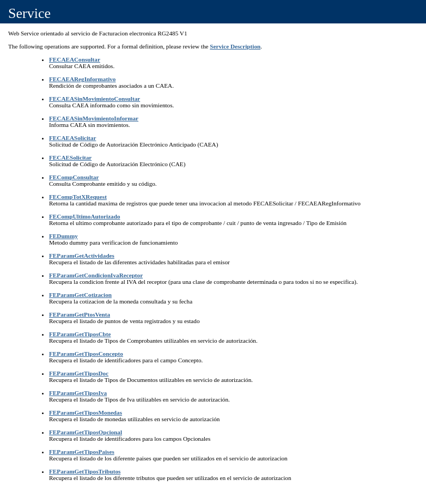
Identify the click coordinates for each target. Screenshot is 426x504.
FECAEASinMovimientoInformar (94, 118)
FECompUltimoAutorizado (85, 216)
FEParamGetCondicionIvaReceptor (96, 275)
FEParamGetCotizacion (80, 295)
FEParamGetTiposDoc (79, 373)
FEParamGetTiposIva (78, 393)
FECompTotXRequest (78, 197)
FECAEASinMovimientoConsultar (95, 99)
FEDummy (63, 236)
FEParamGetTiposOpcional (86, 432)
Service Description (235, 46)
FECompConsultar (74, 177)
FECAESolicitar (70, 157)
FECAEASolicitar (72, 138)
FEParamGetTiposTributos (85, 471)
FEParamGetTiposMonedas (86, 412)
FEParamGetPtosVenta (80, 314)
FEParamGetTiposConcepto (86, 354)
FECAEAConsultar (75, 59)
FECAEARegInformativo (82, 79)
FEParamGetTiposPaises (82, 452)
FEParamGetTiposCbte (80, 334)
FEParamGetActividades (82, 256)
